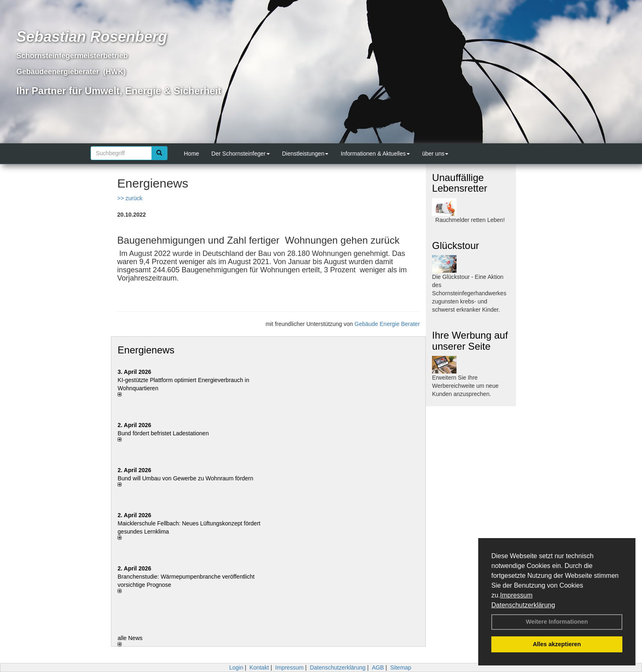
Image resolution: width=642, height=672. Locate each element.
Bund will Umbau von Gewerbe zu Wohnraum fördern (185, 478)
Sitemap (401, 667)
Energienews (146, 350)
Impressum (516, 595)
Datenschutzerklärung (523, 605)
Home (191, 154)
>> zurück (130, 198)
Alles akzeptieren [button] (557, 644)
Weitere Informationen (557, 622)
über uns (435, 154)
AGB (378, 667)
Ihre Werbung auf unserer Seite (470, 341)
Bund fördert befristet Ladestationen (163, 433)
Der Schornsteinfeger (240, 154)
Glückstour (456, 245)
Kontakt (259, 667)
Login (236, 667)
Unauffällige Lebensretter (460, 183)
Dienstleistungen (305, 154)
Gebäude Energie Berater (387, 324)
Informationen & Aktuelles (375, 154)
